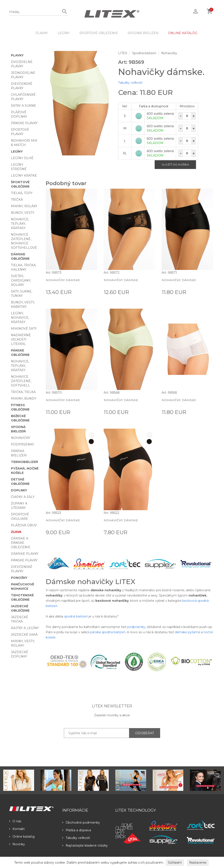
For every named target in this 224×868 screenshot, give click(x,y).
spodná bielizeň (76, 616)
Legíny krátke (24, 176)
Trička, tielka (23, 392)
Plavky (42, 33)
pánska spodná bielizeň (108, 632)
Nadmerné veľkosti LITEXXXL (21, 339)
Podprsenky (23, 444)
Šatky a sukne (24, 106)
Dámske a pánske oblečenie (21, 543)
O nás (15, 821)
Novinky (17, 844)
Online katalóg (22, 837)
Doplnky (19, 490)
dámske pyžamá (187, 632)
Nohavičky (21, 438)
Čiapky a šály (23, 497)
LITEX (123, 53)
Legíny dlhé (22, 158)
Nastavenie (198, 863)
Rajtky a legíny (25, 628)
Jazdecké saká (24, 635)
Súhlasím (175, 863)
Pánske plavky (24, 123)
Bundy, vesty (23, 213)
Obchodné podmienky (81, 823)
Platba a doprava (77, 830)
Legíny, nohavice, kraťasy (20, 318)
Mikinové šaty (24, 329)
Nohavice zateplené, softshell (21, 381)
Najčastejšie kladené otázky (85, 845)
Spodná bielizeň (143, 33)
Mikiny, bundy (24, 398)
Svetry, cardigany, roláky (21, 280)
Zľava (16, 532)
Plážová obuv (24, 525)
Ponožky (19, 578)
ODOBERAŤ (145, 733)
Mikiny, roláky (24, 206)
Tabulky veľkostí (130, 83)
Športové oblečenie (99, 33)
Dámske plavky (25, 554)
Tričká (17, 200)
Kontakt (17, 829)
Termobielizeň (24, 462)
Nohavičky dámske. (63, 280)
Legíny (64, 33)
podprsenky (136, 627)
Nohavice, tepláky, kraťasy (20, 224)
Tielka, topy (22, 193)
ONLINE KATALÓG (183, 33)
